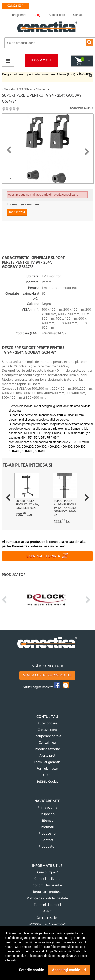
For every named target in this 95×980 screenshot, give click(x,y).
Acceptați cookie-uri (69, 970)
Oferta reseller (47, 918)
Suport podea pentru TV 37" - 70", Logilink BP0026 (27, 505)
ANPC (47, 912)
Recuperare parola (47, 736)
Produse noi (47, 834)
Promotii (41, 61)
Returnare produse (47, 892)
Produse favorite (47, 749)
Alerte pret (47, 756)
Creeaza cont (47, 730)
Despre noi (47, 814)
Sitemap (47, 821)
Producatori (47, 847)
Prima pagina (47, 808)
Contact (47, 840)
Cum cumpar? (47, 873)
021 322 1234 (15, 6)
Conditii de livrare (47, 879)
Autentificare (47, 723)
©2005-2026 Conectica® (47, 924)
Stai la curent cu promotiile (47, 675)
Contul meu (47, 743)
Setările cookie (31, 970)
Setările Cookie (47, 782)
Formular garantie (47, 762)
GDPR (47, 775)
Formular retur (47, 769)
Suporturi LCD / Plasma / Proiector (26, 89)
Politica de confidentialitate (47, 899)
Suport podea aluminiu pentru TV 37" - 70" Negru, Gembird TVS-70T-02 (65, 508)
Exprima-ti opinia (43, 556)
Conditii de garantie (47, 886)
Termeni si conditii (47, 905)
